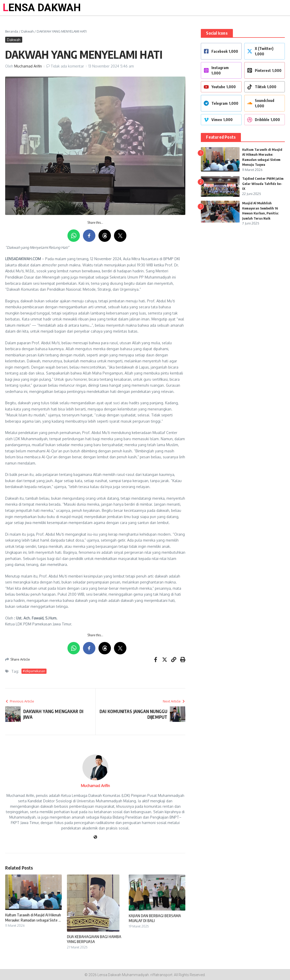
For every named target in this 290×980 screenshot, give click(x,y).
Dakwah (27, 31)
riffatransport (161, 975)
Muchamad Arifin (28, 66)
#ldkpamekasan (34, 671)
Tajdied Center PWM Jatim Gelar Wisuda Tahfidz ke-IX (263, 184)
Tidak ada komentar (67, 66)
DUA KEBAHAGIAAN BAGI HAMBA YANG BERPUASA (94, 939)
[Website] (95, 837)
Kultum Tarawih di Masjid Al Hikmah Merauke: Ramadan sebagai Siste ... (33, 917)
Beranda (12, 31)
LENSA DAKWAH (42, 8)
